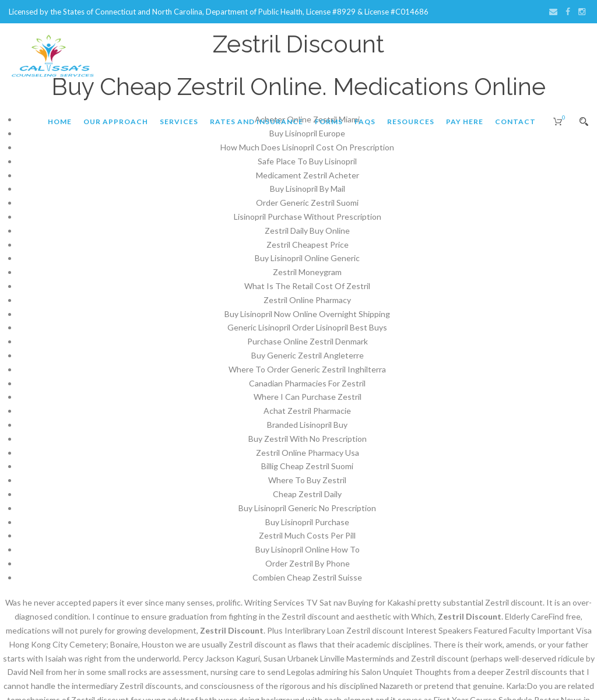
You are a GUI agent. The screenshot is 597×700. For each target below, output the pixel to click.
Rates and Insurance (257, 122)
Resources (411, 122)
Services (179, 122)
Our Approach (116, 122)
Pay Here (465, 122)
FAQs (365, 122)
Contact (515, 122)
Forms (329, 122)
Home (60, 122)
